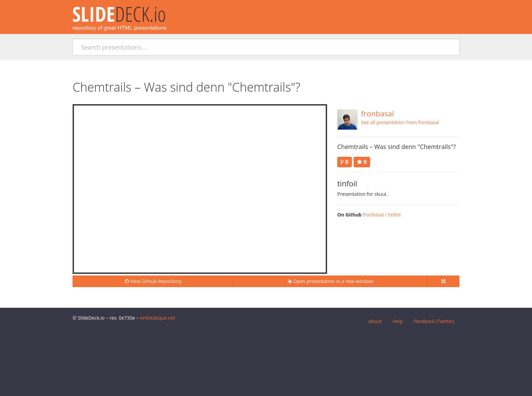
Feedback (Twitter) (434, 321)
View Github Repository (153, 281)
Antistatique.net (157, 318)
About (375, 321)
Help (398, 321)
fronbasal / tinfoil (382, 215)
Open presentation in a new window (330, 281)
